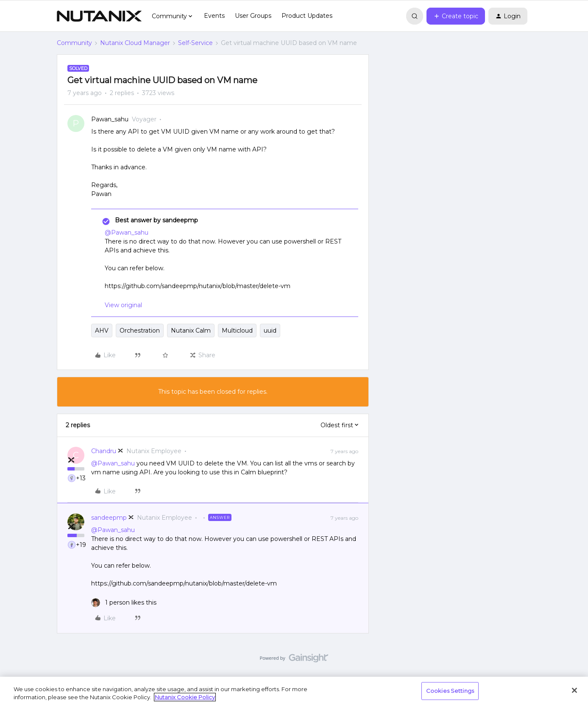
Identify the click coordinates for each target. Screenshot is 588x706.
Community (74, 43)
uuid (270, 331)
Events (214, 16)
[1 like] (124, 603)
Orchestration (140, 331)
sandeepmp (109, 518)
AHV (102, 331)
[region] (294, 691)
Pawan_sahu (110, 119)
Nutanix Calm (191, 331)
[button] (456, 16)
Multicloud (237, 331)
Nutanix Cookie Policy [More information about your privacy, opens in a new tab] (185, 697)
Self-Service (195, 43)
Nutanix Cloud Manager (135, 43)
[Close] (574, 690)
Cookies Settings (450, 691)
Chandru (104, 451)
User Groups (253, 16)
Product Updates (307, 16)
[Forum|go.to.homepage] (99, 16)
